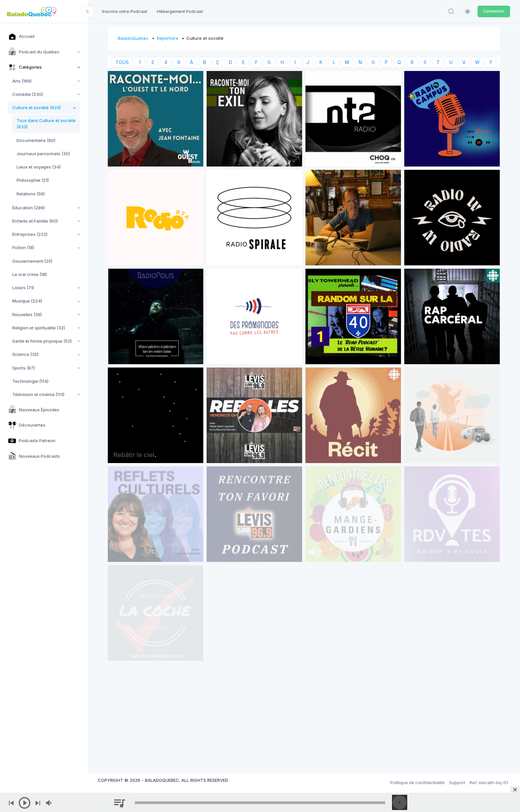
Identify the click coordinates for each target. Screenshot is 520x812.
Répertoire (168, 38)
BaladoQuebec (133, 38)
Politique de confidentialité (418, 782)
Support (457, 782)
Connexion (494, 11)
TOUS (122, 62)
